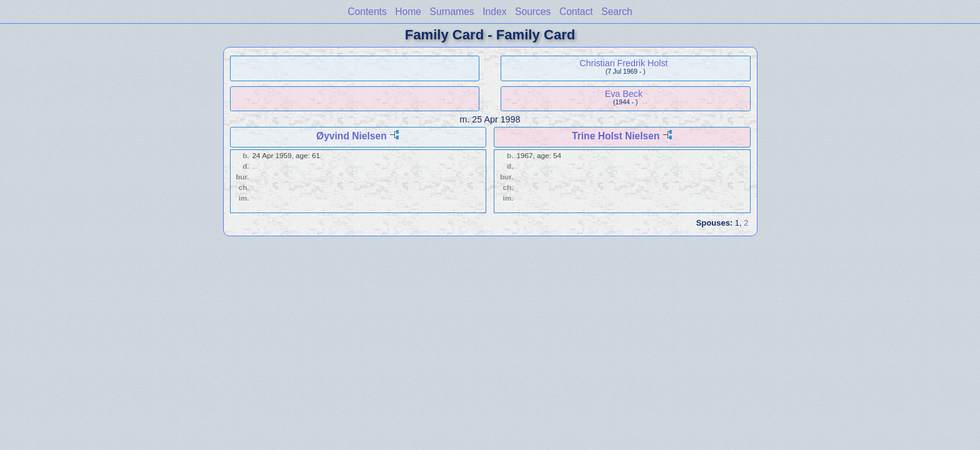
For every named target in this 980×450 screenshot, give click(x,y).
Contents (367, 12)
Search (617, 12)
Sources (533, 12)
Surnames (452, 12)
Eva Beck (624, 94)
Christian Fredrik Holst (623, 63)
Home (408, 12)
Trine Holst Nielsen (616, 136)
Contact (576, 12)
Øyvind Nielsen (352, 136)
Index (494, 12)
